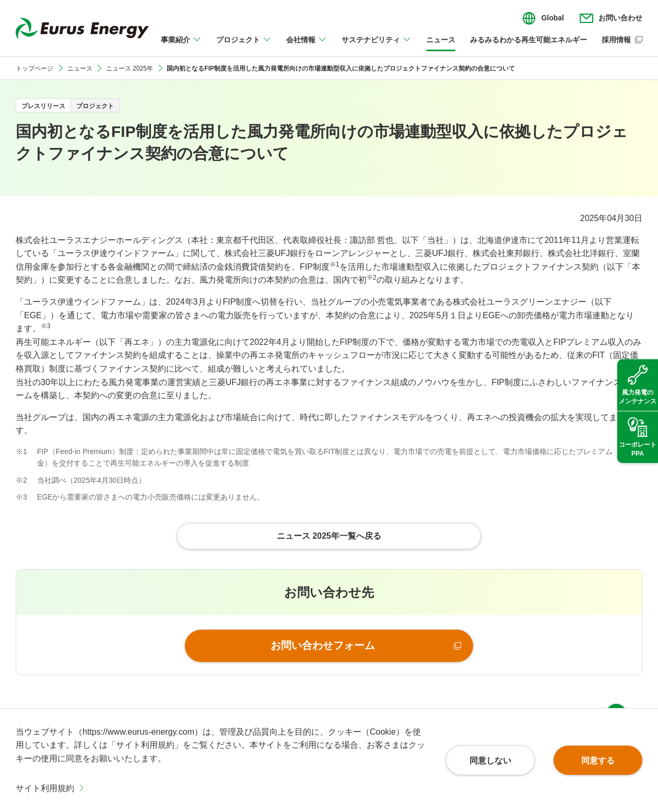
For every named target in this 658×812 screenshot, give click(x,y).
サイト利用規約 (45, 788)
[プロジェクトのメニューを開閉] (244, 46)
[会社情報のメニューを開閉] (307, 46)
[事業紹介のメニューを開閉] (181, 46)
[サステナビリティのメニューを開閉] (377, 46)
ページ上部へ (616, 693)
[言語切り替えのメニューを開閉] (543, 18)
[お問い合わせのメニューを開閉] (611, 18)
